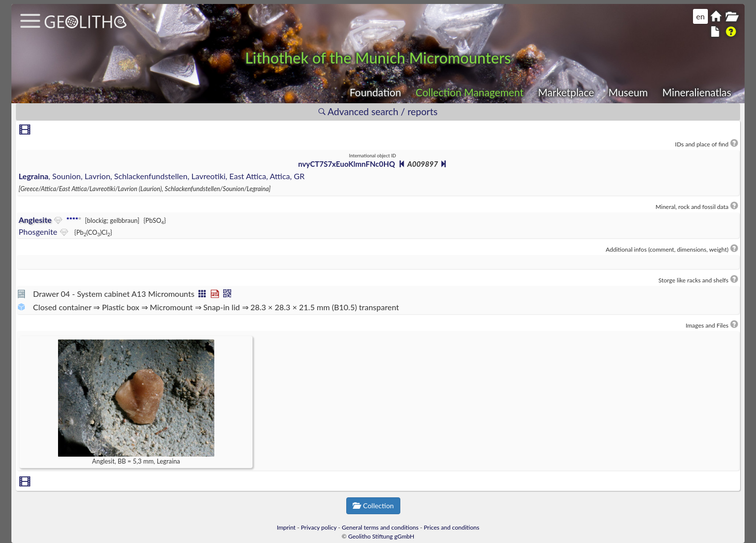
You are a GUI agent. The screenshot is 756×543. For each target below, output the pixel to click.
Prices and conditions (451, 527)
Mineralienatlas (697, 92)
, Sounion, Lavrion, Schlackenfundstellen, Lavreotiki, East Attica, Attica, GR (161, 176)
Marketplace (566, 92)
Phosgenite (38, 232)
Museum (628, 92)
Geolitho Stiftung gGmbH (381, 536)
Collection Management (470, 92)
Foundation (376, 92)
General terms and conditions (380, 527)
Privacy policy (319, 527)
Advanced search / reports (378, 111)
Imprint (286, 527)
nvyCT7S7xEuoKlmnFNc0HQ (346, 164)
